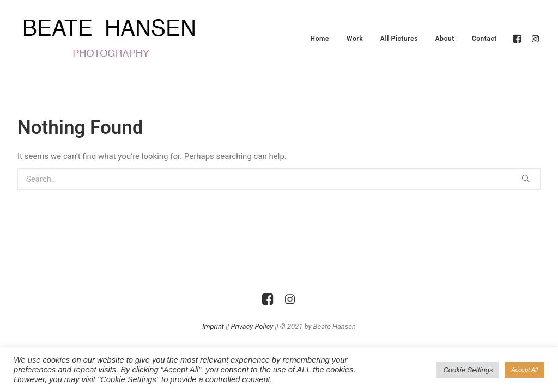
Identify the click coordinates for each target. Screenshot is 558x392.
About (445, 39)
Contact (484, 39)
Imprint (213, 326)
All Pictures (399, 39)
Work (355, 39)
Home (320, 39)
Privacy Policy (252, 326)
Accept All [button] (524, 370)
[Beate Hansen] (126, 39)
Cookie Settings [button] (468, 370)
